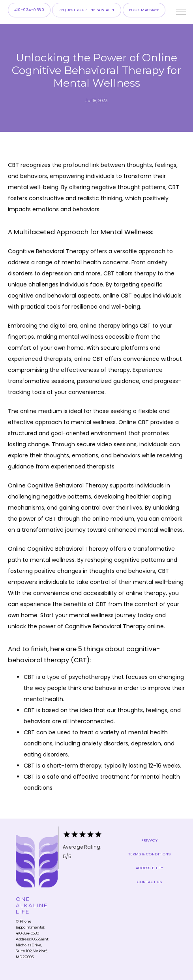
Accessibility (150, 868)
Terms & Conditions (149, 854)
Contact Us (149, 882)
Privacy (149, 840)
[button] (181, 13)
